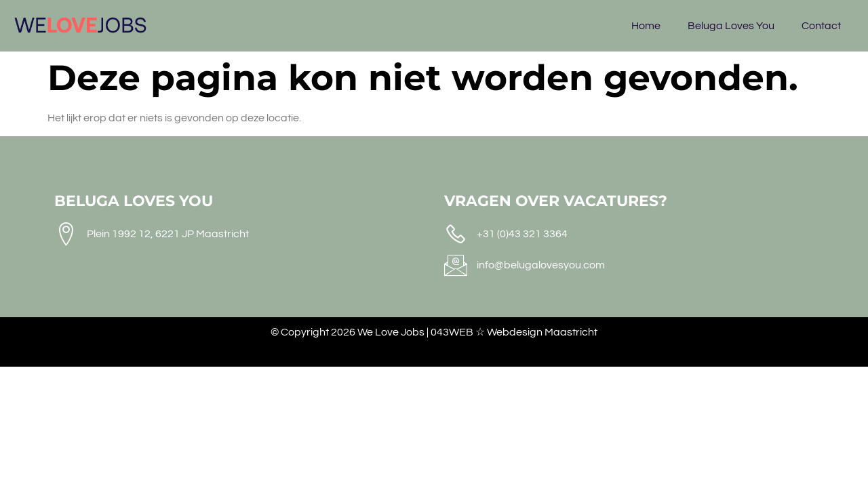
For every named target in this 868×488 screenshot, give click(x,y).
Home (646, 26)
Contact (821, 26)
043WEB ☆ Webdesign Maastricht (514, 332)
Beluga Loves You (731, 26)
